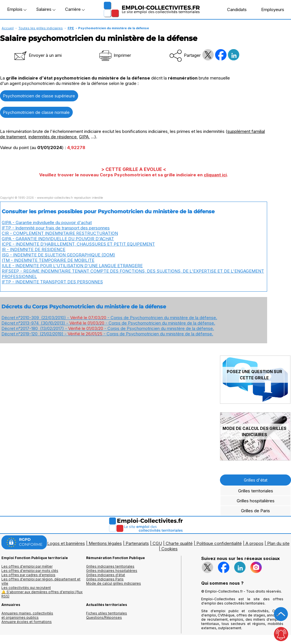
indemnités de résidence (53, 137)
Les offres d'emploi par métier (27, 566)
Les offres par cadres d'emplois (28, 575)
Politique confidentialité (219, 543)
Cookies (170, 549)
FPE (71, 28)
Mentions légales (105, 543)
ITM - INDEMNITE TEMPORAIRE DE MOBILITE (48, 260)
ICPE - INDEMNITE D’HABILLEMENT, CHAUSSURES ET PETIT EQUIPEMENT (78, 244)
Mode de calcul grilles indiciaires (114, 583)
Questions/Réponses (104, 617)
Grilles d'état (256, 480)
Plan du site (278, 543)
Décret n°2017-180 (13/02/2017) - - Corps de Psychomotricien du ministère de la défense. (108, 328)
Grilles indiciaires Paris (105, 579)
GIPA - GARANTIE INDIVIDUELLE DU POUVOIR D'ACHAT (58, 239)
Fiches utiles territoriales (107, 613)
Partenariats (137, 543)
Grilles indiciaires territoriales (110, 566)
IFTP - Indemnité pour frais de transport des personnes (56, 228)
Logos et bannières (66, 543)
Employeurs (270, 9)
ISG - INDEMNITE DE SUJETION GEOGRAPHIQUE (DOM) (58, 255)
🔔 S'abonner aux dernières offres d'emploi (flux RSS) (42, 594)
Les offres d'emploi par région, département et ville (41, 581)
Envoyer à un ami (38, 55)
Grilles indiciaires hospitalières (112, 571)
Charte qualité (179, 543)
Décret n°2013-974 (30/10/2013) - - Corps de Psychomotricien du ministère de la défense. (108, 323)
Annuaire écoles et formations (27, 622)
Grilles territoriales (256, 491)
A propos (254, 543)
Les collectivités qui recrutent (26, 588)
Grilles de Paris (255, 511)
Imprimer (115, 55)
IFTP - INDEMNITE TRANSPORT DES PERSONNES (52, 282)
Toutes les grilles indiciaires (41, 28)
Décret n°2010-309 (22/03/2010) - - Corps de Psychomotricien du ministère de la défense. (109, 318)
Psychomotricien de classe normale (36, 112)
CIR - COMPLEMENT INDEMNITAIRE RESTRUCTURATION (60, 233)
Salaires (46, 9)
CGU (157, 543)
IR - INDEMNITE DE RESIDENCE (34, 249)
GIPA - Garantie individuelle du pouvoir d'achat (47, 222)
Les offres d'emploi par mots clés (30, 571)
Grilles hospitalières (256, 501)
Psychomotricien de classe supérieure (39, 96)
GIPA (84, 137)
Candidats (234, 9)
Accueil (8, 28)
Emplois (17, 9)
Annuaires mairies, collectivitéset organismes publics (27, 615)
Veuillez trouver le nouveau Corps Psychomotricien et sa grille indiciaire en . (134, 175)
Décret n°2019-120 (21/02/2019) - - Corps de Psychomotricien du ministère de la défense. (107, 334)
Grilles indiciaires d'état (106, 575)
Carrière (75, 9)
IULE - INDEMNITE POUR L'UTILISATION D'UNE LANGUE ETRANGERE (72, 266)
